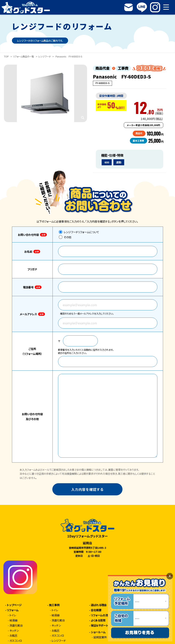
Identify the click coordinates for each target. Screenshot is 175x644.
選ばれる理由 (99, 605)
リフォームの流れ (101, 615)
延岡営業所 (100, 637)
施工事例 (54, 605)
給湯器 (13, 620)
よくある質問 (98, 620)
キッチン (14, 631)
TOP (6, 57)
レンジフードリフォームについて (79, 232)
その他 (65, 237)
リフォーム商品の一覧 (23, 57)
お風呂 (13, 635)
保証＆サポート (100, 625)
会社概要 (96, 610)
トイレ (13, 615)
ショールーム (98, 632)
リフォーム (13, 610)
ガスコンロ (16, 641)
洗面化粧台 (16, 625)
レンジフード (44, 57)
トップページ (14, 605)
